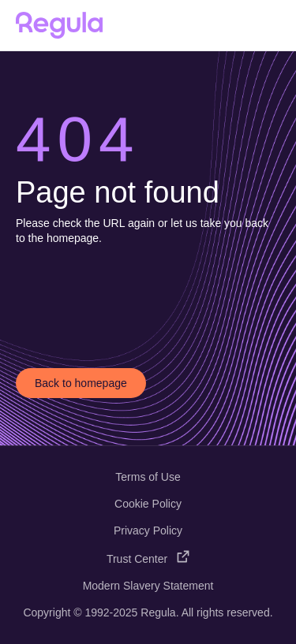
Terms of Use (148, 477)
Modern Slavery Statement (148, 586)
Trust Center (148, 559)
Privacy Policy (148, 530)
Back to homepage (81, 383)
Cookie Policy (148, 504)
